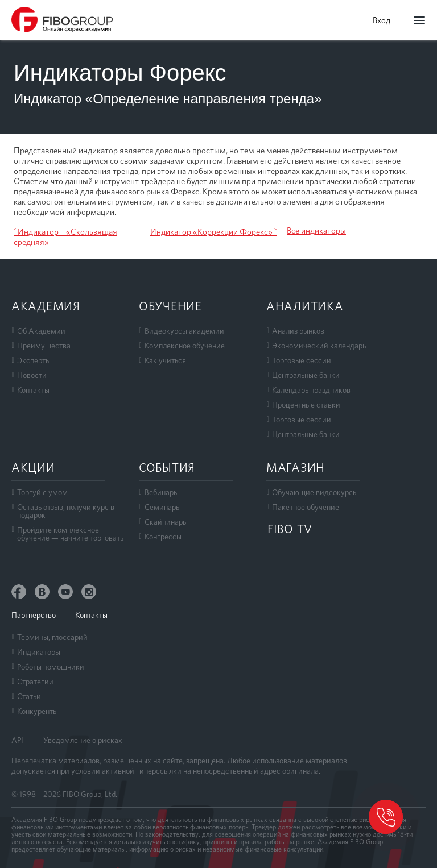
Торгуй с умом (42, 492)
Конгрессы (163, 537)
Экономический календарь (319, 346)
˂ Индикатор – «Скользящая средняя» (65, 237)
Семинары (163, 507)
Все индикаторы (316, 231)
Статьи (29, 696)
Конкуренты (38, 711)
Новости (32, 375)
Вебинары (162, 492)
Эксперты (34, 360)
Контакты (33, 390)
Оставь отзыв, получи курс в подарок (66, 511)
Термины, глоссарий (52, 637)
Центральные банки (306, 375)
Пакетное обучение (306, 507)
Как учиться (165, 360)
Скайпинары (166, 522)
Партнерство (34, 615)
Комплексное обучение (185, 346)
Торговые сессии (302, 360)
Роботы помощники (51, 667)
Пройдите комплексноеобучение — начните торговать (70, 534)
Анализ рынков (298, 331)
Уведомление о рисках (83, 740)
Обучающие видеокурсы (315, 492)
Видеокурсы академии (184, 331)
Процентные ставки (306, 405)
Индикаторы (39, 652)
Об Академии (41, 331)
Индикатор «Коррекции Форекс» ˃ (213, 232)
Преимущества (44, 346)
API (17, 740)
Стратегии (35, 682)
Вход (382, 20)
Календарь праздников (311, 390)
